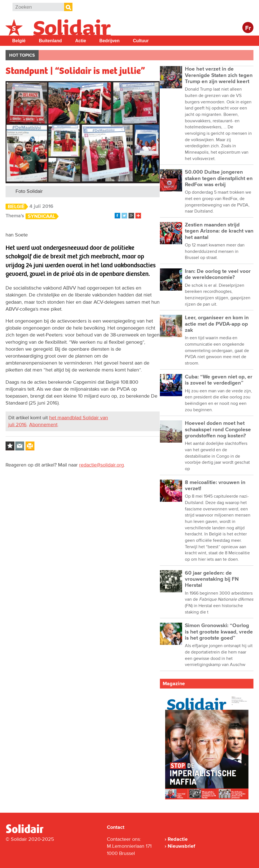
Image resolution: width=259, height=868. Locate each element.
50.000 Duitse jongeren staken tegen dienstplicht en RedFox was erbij (219, 178)
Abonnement (43, 425)
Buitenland (50, 41)
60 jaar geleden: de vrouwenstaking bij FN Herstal (212, 579)
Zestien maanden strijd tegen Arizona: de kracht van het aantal (219, 231)
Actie (81, 41)
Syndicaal (42, 216)
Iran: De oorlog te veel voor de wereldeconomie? (218, 274)
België (19, 41)
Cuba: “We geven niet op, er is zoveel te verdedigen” (219, 380)
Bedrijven (110, 41)
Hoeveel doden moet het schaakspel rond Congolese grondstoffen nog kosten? (218, 430)
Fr (248, 28)
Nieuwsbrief (181, 846)
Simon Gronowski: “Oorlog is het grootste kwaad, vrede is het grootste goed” (219, 632)
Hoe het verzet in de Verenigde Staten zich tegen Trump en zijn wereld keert (219, 75)
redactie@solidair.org (101, 465)
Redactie (178, 839)
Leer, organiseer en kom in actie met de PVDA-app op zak (217, 324)
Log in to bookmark (10, 446)
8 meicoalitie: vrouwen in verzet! (215, 486)
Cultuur (141, 41)
